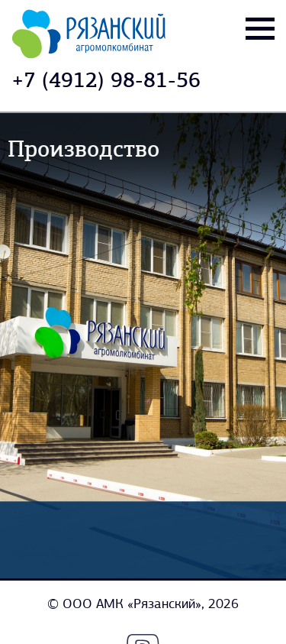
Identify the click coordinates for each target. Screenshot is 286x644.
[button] (257, 346)
